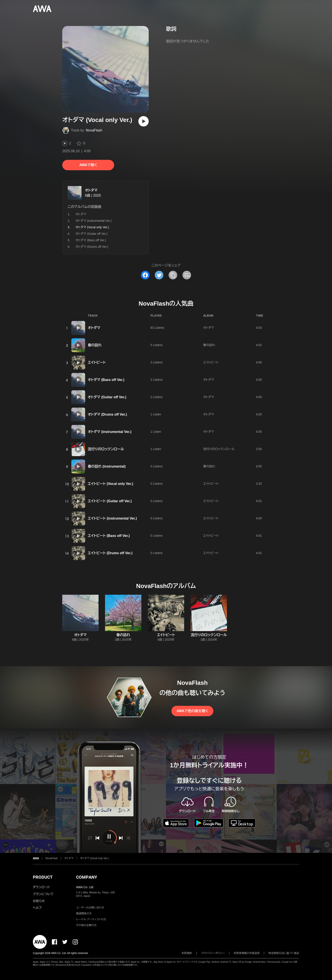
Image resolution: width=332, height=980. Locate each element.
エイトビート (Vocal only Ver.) (110, 484)
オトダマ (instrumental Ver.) (93, 221)
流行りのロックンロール (106, 449)
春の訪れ (95, 345)
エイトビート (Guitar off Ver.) (110, 501)
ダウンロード (41, 887)
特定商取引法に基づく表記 (284, 953)
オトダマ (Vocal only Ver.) (94, 858)
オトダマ (91, 190)
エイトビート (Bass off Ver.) (109, 536)
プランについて (43, 894)
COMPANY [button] (87, 877)
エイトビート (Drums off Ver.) (110, 553)
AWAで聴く (88, 165)
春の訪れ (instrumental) (107, 466)
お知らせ (39, 901)
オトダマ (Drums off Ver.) (92, 247)
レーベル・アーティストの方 (91, 919)
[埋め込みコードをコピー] (187, 275)
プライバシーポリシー (213, 953)
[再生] (144, 121)
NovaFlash (94, 130)
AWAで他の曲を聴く (192, 711)
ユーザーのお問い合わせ (90, 908)
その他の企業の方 (86, 925)
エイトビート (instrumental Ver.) (112, 518)
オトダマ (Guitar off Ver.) (92, 234)
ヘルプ (37, 908)
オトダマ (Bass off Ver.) (91, 240)
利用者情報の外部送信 (247, 953)
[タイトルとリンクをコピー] (173, 275)
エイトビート (97, 362)
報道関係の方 (84, 914)
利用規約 (187, 953)
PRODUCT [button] (43, 877)
